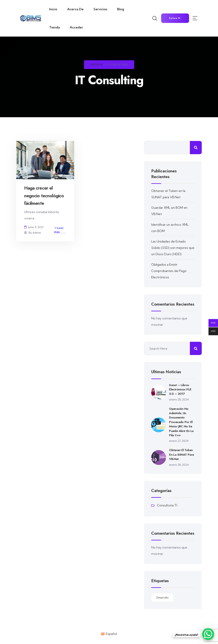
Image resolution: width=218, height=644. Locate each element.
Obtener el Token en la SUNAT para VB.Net (182, 454)
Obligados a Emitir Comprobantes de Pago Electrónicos (169, 271)
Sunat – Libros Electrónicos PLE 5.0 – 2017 (180, 389)
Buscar (196, 148)
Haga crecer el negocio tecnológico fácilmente (45, 195)
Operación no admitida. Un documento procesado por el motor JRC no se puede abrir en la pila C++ (182, 422)
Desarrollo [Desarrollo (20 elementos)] (162, 597)
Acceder (76, 27)
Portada (96, 65)
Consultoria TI (167, 505)
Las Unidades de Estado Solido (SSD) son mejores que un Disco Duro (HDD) (170, 247)
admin (37, 233)
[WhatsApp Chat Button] (208, 634)
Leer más (59, 230)
